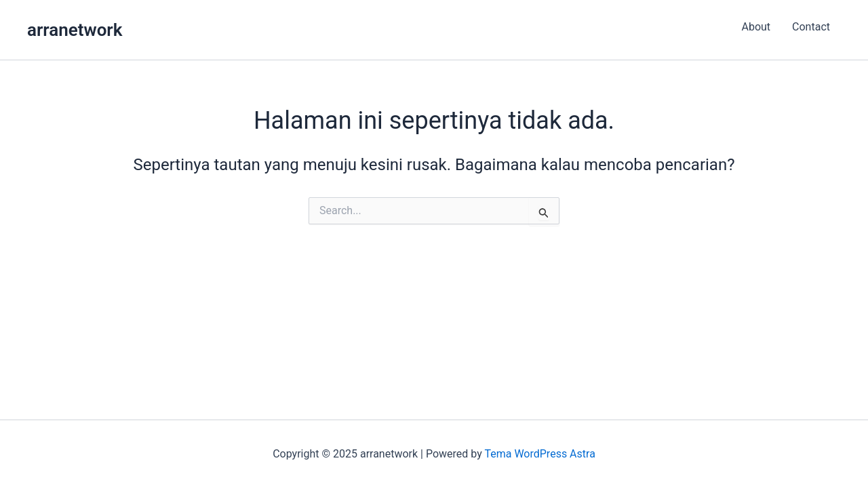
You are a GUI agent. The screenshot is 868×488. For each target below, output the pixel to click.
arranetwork (75, 30)
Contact (811, 27)
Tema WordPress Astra (539, 454)
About (756, 27)
